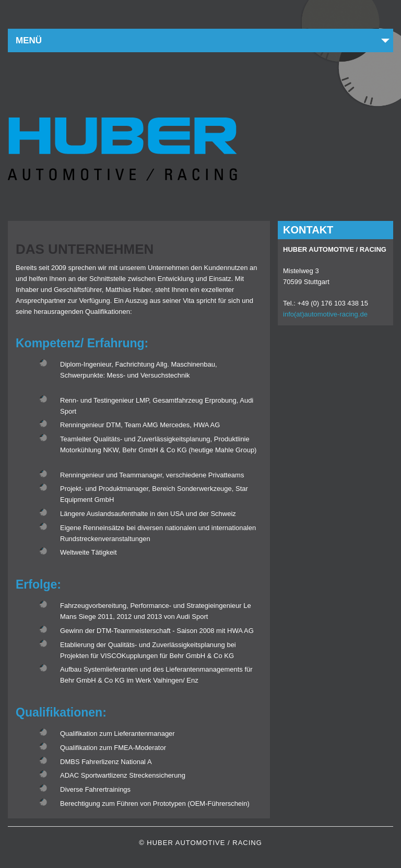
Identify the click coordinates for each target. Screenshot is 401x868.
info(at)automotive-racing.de (325, 314)
